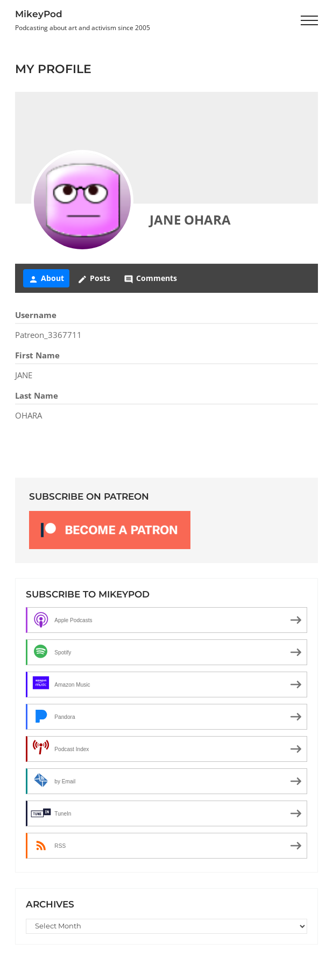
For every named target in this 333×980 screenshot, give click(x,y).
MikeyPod (39, 14)
